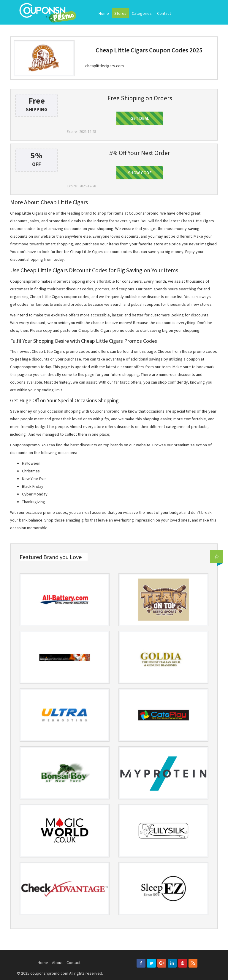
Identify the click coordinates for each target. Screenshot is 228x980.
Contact (164, 13)
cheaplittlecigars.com (104, 66)
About (57, 963)
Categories (142, 13)
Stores (120, 13)
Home (104, 13)
